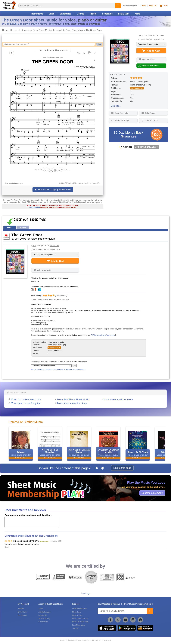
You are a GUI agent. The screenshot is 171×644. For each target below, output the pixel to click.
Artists (93, 14)
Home (5, 30)
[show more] (65, 300)
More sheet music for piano (72, 403)
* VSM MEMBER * (45, 541)
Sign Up (153, 6)
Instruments (37, 14)
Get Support (22, 615)
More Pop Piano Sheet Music (73, 400)
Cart (164, 6)
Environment (43, 622)
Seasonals (107, 14)
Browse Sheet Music (80, 609)
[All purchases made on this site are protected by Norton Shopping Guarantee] (138, 148)
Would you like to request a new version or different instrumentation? (59, 370)
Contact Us (42, 615)
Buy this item (34, 207)
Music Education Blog (80, 622)
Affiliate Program (44, 612)
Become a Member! (152, 493)
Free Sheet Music (79, 625)
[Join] (150, 611)
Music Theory (77, 615)
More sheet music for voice (118, 400)
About (40, 609)
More (137, 14)
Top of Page (85, 594)
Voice (51, 14)
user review (61, 296)
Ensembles (66, 14)
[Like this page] (96, 468)
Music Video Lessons (80, 619)
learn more (111, 335)
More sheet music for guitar (26, 403)
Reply (7, 547)
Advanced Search (130, 6)
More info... (116, 106)
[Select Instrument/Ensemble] (51, 366)
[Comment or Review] (32, 522)
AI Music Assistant (98, 335)
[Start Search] (118, 6)
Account (21, 609)
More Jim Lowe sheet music (26, 400)
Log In (143, 6)
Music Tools (76, 612)
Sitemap (75, 628)
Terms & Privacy (44, 619)
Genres (80, 14)
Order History (23, 612)
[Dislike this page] (103, 468)
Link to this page (122, 468)
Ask (99, 44)
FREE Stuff (124, 14)
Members (160, 35)
